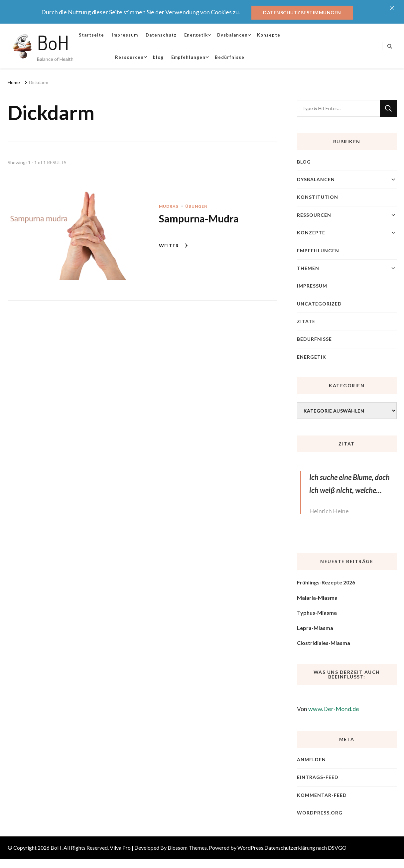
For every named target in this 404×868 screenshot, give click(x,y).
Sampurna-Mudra (199, 218)
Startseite (91, 35)
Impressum (125, 35)
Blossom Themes (187, 848)
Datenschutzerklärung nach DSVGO (305, 848)
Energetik (196, 35)
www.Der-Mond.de (334, 709)
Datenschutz (161, 35)
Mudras (169, 206)
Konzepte (269, 35)
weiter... (173, 246)
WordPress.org (320, 813)
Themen (308, 268)
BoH (53, 42)
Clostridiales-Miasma (324, 643)
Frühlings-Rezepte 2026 (326, 582)
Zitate (306, 321)
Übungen (196, 206)
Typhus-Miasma (317, 613)
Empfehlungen (188, 57)
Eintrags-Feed (318, 777)
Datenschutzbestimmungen (302, 12)
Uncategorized (319, 304)
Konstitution (318, 197)
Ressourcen (129, 57)
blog (158, 57)
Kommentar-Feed (322, 795)
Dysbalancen (232, 35)
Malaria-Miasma (317, 598)
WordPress (250, 848)
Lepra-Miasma (315, 628)
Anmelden (311, 759)
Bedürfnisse (230, 57)
